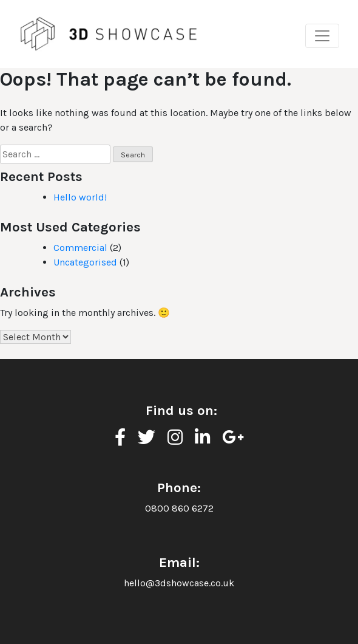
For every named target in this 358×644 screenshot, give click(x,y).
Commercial (80, 248)
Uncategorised (85, 262)
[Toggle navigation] (322, 36)
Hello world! (80, 197)
